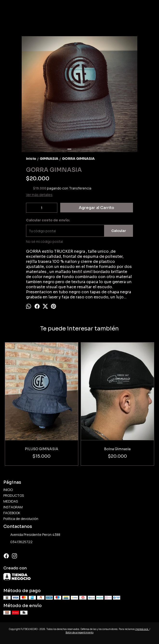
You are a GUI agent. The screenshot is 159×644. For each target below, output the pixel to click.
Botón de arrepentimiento (79, 632)
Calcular (119, 231)
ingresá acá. (142, 629)
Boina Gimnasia (118, 449)
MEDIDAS (11, 501)
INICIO (8, 490)
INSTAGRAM (13, 507)
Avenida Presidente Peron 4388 (32, 535)
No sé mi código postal (44, 241)
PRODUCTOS (14, 495)
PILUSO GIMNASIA (42, 449)
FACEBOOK (12, 513)
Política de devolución (21, 519)
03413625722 (18, 542)
